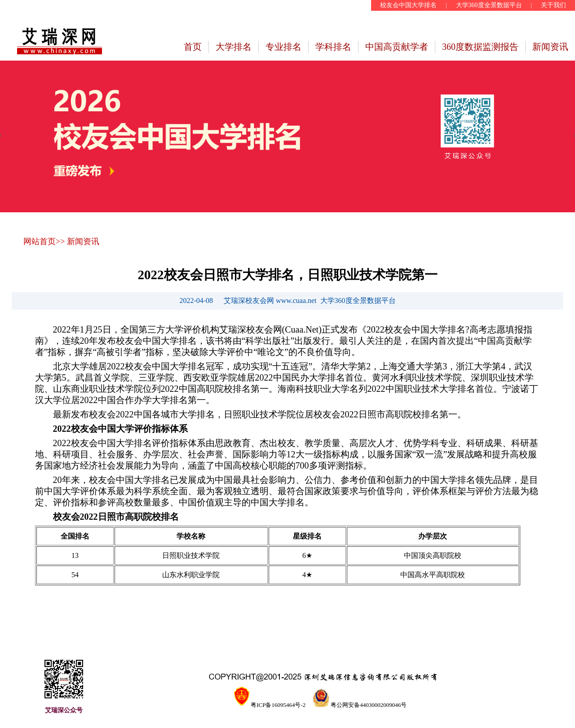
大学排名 (234, 47)
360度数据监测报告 (480, 47)
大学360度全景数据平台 (489, 5)
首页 (193, 47)
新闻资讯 (550, 47)
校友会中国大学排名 (408, 5)
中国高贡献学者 (397, 47)
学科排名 (333, 47)
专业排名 (283, 47)
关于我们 (553, 5)
